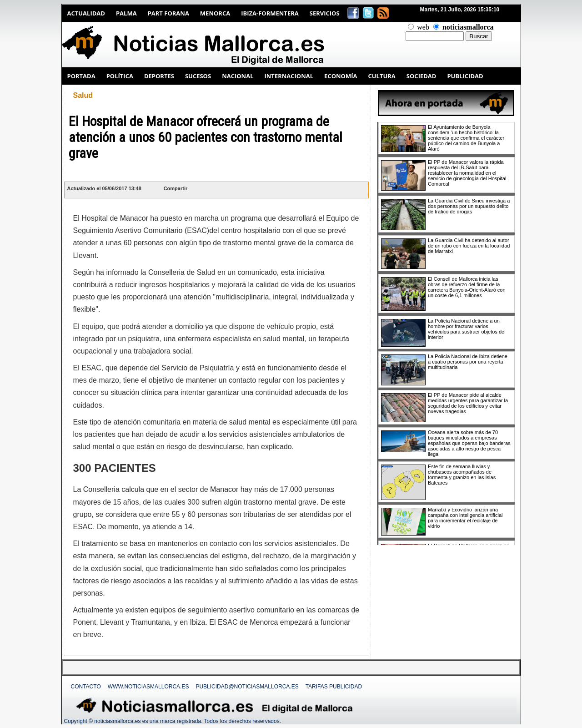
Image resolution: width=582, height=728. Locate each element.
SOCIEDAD (421, 76)
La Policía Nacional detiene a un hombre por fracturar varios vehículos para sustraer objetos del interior (467, 329)
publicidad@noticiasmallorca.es (247, 687)
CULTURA (381, 76)
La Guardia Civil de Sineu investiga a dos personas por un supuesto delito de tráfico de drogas (469, 206)
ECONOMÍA (341, 76)
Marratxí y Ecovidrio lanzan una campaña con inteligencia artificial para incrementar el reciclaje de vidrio (465, 518)
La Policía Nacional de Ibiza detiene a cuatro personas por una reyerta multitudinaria (468, 362)
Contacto (86, 687)
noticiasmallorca (468, 27)
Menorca (215, 13)
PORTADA (81, 76)
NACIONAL (238, 76)
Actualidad (86, 13)
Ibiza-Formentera (270, 13)
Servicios (325, 13)
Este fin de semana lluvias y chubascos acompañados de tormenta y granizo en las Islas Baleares (462, 475)
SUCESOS (198, 76)
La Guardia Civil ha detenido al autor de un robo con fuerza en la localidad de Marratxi (469, 246)
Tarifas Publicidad (334, 687)
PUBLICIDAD (465, 76)
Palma (126, 13)
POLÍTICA (120, 76)
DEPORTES (159, 76)
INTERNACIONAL (289, 76)
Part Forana (168, 13)
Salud (83, 95)
